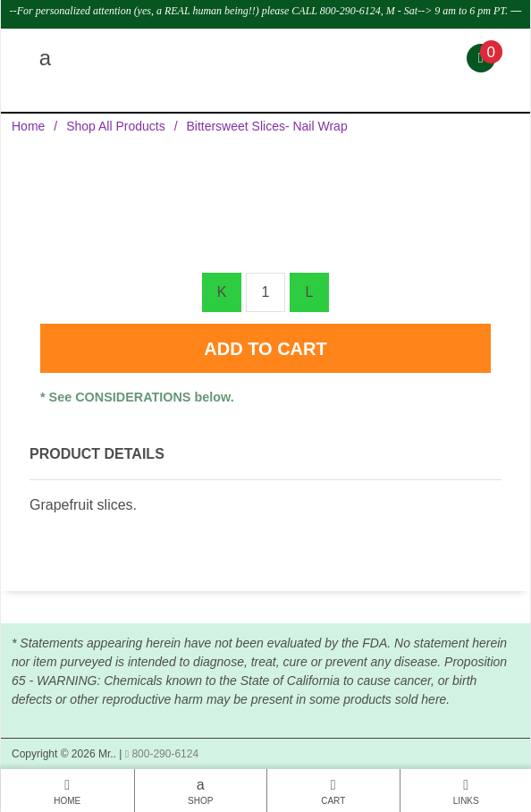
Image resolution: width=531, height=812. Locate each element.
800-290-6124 (162, 754)
